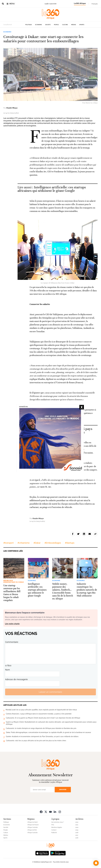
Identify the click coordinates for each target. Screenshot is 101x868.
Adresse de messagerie (16, 679)
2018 (77, 833)
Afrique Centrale (33, 827)
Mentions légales (57, 827)
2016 (77, 838)
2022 (77, 822)
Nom (7, 670)
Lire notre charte (12, 624)
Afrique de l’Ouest (33, 825)
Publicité (54, 833)
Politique (29, 25)
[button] (96, 863)
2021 (77, 825)
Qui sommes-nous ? (58, 822)
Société (48, 25)
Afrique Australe (32, 833)
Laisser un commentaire (50, 692)
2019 (77, 830)
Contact (54, 830)
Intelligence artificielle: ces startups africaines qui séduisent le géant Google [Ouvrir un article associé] (52, 189)
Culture (65, 25)
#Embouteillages (53, 543)
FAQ (53, 825)
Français (95, 4)
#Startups (70, 543)
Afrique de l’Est (32, 830)
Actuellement (8, 25)
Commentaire (12, 642)
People (56, 25)
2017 (77, 835)
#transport (9, 543)
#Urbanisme (24, 543)
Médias (74, 25)
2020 (77, 827)
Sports (82, 25)
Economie (38, 25)
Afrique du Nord (32, 822)
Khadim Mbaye (12, 108)
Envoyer (63, 790)
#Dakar (37, 543)
